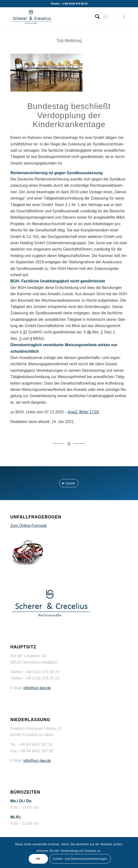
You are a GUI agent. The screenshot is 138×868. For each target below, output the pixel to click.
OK (38, 859)
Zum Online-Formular (29, 526)
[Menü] (106, 17)
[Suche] (95, 17)
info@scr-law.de (37, 688)
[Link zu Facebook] (124, 17)
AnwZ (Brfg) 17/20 (83, 412)
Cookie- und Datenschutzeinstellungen (80, 859)
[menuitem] (95, 17)
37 (25, 332)
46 (89, 332)
